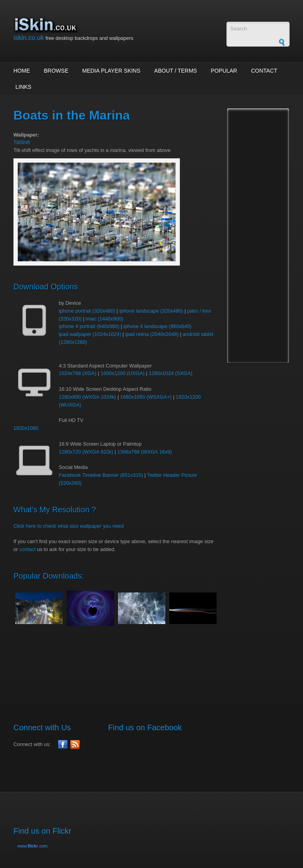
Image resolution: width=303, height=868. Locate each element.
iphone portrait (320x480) (87, 311)
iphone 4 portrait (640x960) (89, 326)
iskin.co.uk (29, 38)
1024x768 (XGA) (78, 373)
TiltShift (22, 142)
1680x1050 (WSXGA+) (146, 397)
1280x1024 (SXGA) (171, 373)
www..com (32, 846)
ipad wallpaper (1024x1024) (90, 334)
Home (22, 71)
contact (27, 549)
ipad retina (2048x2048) (152, 334)
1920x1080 (26, 428)
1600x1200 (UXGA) (123, 373)
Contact (264, 71)
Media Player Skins (111, 71)
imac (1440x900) (104, 319)
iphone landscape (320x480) (151, 311)
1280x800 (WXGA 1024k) (87, 397)
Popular (224, 71)
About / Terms (176, 71)
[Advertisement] (157, 661)
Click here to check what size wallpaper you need (69, 526)
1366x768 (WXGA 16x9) (144, 452)
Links (23, 87)
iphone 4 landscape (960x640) (157, 326)
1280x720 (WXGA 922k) (86, 452)
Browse (56, 71)
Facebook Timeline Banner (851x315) (101, 475)
